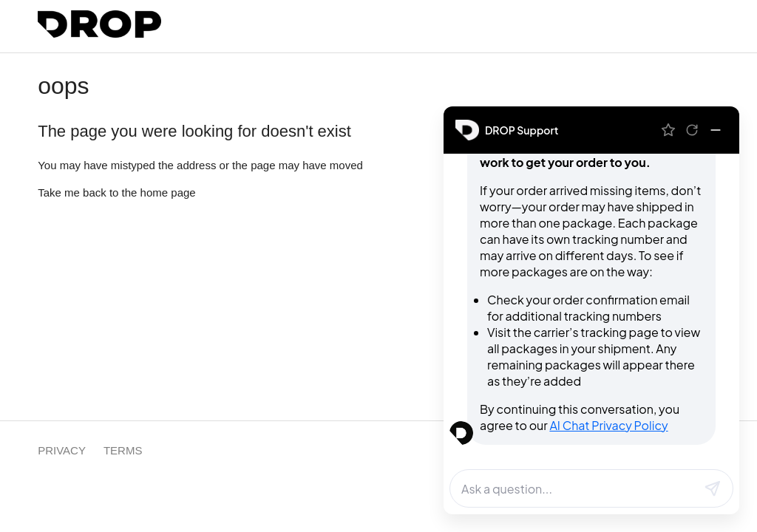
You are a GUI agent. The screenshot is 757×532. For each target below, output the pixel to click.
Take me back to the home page (116, 192)
